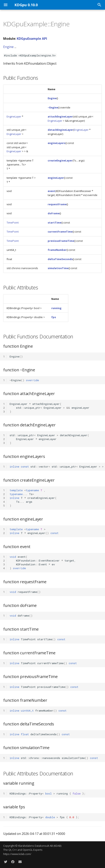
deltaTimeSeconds (60, 259)
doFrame (54, 213)
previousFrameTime (61, 241)
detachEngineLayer (60, 130)
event (51, 191)
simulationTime (58, 268)
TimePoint (13, 223)
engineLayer (56, 178)
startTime (55, 223)
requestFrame (57, 204)
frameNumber (57, 250)
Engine (8, 47)
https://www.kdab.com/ (17, 854)
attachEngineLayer (60, 116)
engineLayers (57, 143)
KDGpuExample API (32, 39)
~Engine (53, 107)
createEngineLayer (60, 160)
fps (54, 317)
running (56, 308)
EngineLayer (14, 116)
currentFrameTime (60, 232)
